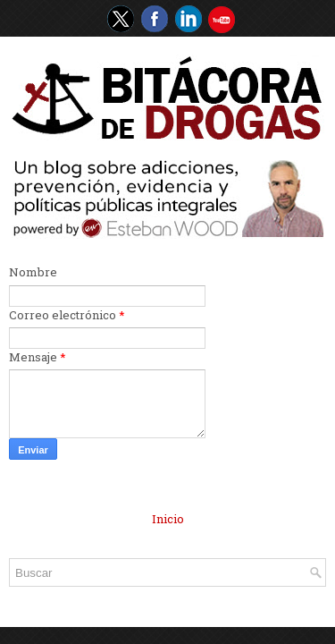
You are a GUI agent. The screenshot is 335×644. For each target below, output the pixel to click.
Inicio (168, 519)
